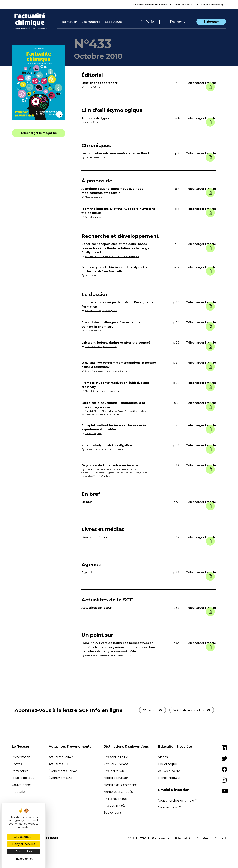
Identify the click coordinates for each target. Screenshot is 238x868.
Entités (17, 764)
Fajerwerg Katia (114, 311)
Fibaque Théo (139, 469)
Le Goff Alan (92, 275)
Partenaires (20, 771)
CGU (129, 838)
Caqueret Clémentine (118, 469)
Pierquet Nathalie (95, 346)
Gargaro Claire (116, 473)
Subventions (112, 813)
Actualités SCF (59, 764)
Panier (148, 22)
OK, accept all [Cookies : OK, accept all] (23, 837)
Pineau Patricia (94, 87)
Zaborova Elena (112, 655)
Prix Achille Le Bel (116, 757)
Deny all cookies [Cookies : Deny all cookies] (24, 844)
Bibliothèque (168, 764)
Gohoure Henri (133, 473)
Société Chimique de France (150, 5)
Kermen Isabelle (94, 331)
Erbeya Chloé (89, 476)
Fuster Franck (131, 411)
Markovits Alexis (90, 414)
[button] (175, 22)
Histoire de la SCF (24, 778)
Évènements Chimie (63, 771)
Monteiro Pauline (122, 476)
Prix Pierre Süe (114, 771)
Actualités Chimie (61, 757)
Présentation (68, 22)
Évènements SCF (61, 778)
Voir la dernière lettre (189, 710)
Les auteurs (113, 22)
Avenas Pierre (93, 122)
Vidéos (163, 757)
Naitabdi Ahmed (94, 411)
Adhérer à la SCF (184, 5)
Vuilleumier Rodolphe (112, 414)
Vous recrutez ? (170, 807)
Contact (220, 838)
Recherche (175, 22)
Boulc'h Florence (95, 311)
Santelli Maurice (94, 217)
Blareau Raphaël (95, 433)
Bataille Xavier (114, 346)
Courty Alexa (92, 371)
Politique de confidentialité (171, 838)
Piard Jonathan (121, 391)
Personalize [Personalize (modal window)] (24, 852)
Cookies (202, 838)
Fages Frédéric (94, 655)
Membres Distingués (118, 792)
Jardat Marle (107, 371)
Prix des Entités (114, 806)
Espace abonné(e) (212, 5)
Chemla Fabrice (113, 411)
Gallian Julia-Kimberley (94, 473)
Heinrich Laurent (120, 449)
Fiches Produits (169, 778)
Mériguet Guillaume (126, 371)
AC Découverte (169, 771)
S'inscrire (150, 710)
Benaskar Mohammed (98, 449)
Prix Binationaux (115, 799)
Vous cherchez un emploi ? (178, 801)
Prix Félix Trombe (116, 764)
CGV (142, 838)
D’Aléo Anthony (131, 655)
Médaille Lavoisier (116, 778)
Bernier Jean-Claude (97, 157)
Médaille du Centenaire (120, 785)
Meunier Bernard (95, 197)
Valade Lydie (140, 256)
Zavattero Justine (95, 469)
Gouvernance (22, 785)
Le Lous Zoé (104, 476)
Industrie (18, 792)
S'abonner (211, 22)
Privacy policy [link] (24, 859)
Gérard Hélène (147, 411)
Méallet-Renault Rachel (98, 391)
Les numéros (91, 22)
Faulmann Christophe (97, 256)
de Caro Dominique (121, 256)
